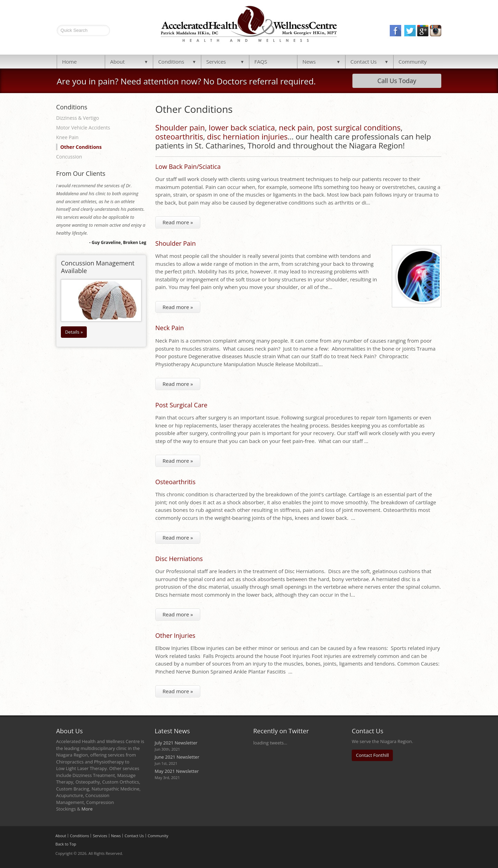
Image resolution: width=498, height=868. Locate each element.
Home (69, 62)
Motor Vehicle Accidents (83, 128)
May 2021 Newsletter (177, 771)
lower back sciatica (242, 127)
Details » (74, 332)
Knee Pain (67, 137)
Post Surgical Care (181, 405)
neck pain (296, 127)
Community (412, 62)
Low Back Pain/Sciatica (188, 166)
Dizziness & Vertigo (77, 118)
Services (216, 62)
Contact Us (363, 62)
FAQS (261, 62)
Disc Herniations (179, 559)
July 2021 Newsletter (176, 743)
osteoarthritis (179, 136)
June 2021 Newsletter (177, 757)
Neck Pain (170, 328)
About (117, 62)
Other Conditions (81, 147)
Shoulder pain (180, 127)
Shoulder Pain (176, 243)
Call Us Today (397, 81)
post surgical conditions (359, 127)
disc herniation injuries (247, 136)
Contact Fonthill (372, 755)
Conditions (171, 62)
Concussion (69, 157)
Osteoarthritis (175, 482)
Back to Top (66, 844)
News (309, 62)
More (87, 809)
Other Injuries (175, 635)
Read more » (178, 222)
